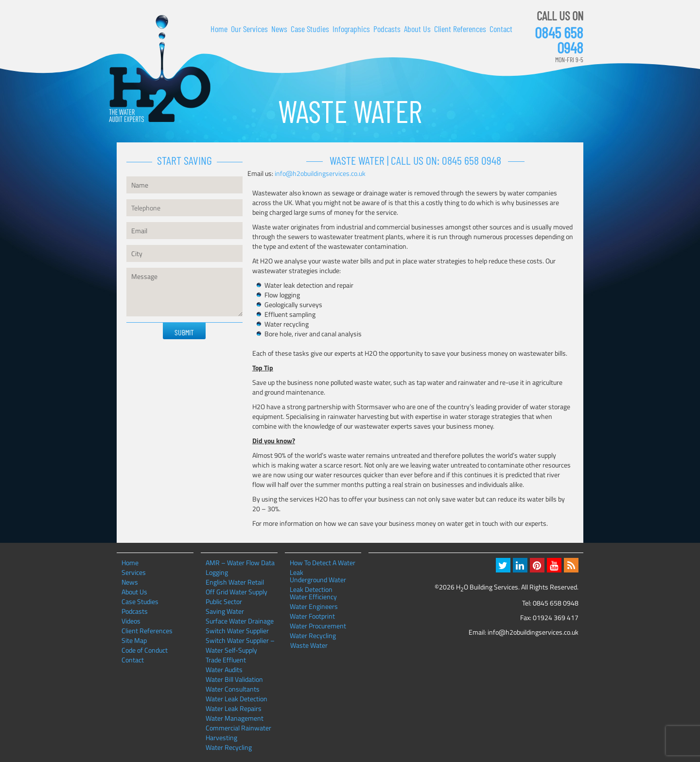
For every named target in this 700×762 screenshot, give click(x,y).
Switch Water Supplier (237, 631)
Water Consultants (233, 689)
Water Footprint (312, 616)
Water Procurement (318, 626)
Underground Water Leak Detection (318, 580)
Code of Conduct (145, 650)
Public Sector (224, 601)
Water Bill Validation (234, 679)
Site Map (134, 640)
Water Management (235, 718)
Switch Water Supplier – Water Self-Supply (240, 645)
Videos (131, 621)
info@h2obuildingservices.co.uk (320, 173)
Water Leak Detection (236, 699)
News (279, 29)
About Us (417, 29)
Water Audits (224, 669)
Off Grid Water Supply (236, 592)
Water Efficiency (313, 597)
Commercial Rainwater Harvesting (238, 733)
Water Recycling (229, 747)
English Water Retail (235, 582)
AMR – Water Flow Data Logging (240, 567)
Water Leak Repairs (234, 708)
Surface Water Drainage (240, 621)
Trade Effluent (226, 660)
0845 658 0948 (559, 40)
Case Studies (310, 29)
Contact (501, 29)
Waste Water (309, 645)
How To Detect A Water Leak (323, 563)
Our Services (249, 29)
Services (134, 572)
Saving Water (225, 611)
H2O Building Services (160, 69)
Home (219, 29)
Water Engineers (314, 606)
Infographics (351, 29)
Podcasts (387, 29)
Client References (460, 29)
